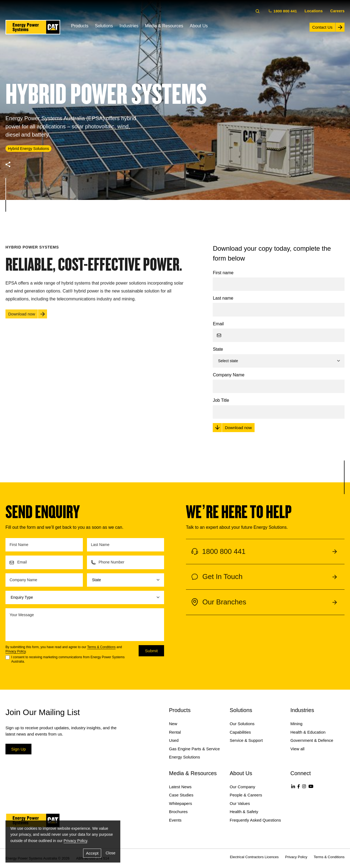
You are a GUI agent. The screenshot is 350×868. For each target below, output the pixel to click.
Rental (175, 732)
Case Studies (181, 795)
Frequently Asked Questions (255, 820)
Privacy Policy (16, 651)
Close (110, 853)
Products (80, 26)
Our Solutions (242, 724)
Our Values (240, 803)
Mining (296, 724)
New (173, 724)
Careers (337, 11)
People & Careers (246, 795)
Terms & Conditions (101, 647)
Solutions (104, 26)
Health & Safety (244, 812)
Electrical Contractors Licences (254, 857)
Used (174, 740)
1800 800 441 (283, 11)
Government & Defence (312, 740)
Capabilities (240, 732)
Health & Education (308, 732)
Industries (129, 26)
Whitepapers (180, 803)
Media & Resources (164, 26)
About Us (199, 26)
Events (175, 820)
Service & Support (246, 740)
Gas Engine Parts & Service (194, 749)
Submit (151, 651)
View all (297, 749)
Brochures (178, 812)
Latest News (180, 787)
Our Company (242, 787)
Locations (314, 11)
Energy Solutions (184, 757)
